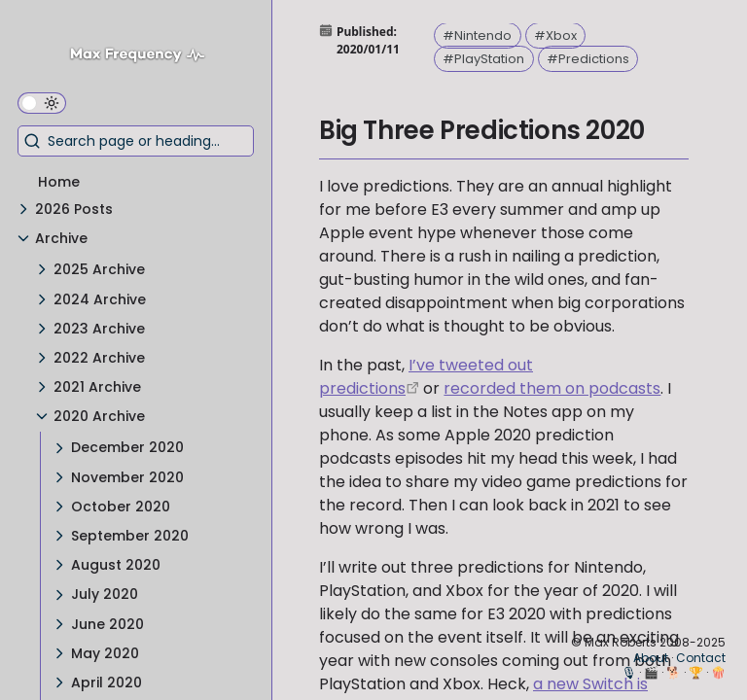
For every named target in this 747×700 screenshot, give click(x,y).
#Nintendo (477, 35)
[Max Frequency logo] (144, 57)
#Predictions (588, 59)
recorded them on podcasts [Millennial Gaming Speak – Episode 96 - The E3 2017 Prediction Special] (552, 388)
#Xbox (555, 35)
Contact (701, 658)
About (651, 658)
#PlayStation (483, 59)
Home (59, 182)
